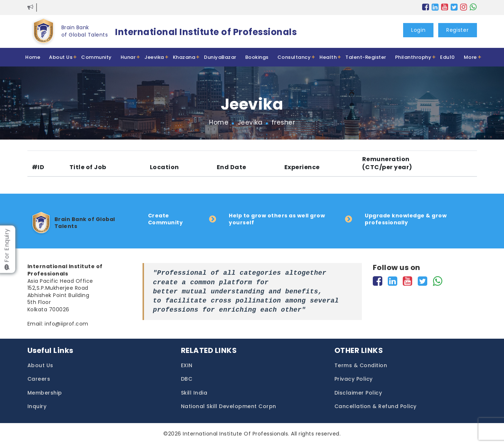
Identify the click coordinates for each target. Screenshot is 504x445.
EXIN (187, 366)
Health (328, 57)
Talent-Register (366, 57)
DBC (187, 379)
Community (96, 57)
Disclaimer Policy (358, 393)
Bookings (257, 57)
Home (33, 57)
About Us (61, 57)
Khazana (184, 57)
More (470, 57)
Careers (39, 379)
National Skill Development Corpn (229, 406)
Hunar (128, 57)
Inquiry (37, 406)
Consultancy (294, 57)
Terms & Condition (361, 366)
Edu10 (448, 57)
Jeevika (154, 57)
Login (418, 30)
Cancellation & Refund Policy (376, 406)
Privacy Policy (354, 379)
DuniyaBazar (220, 57)
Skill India (194, 393)
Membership (45, 393)
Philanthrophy (413, 57)
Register (458, 30)
